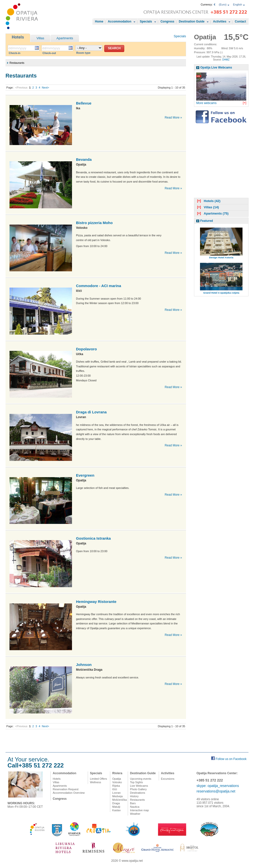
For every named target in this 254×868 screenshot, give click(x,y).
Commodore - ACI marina (98, 286)
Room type (83, 53)
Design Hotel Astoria (221, 257)
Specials (146, 22)
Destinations (138, 793)
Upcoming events (141, 779)
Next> (45, 88)
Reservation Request (66, 789)
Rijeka (116, 786)
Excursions (168, 779)
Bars (133, 803)
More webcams (206, 103)
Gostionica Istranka (93, 538)
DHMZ (226, 60)
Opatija (117, 779)
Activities (220, 22)
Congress (167, 22)
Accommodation (119, 22)
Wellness (95, 782)
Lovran (116, 793)
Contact (240, 22)
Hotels (18, 37)
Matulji (116, 807)
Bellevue (84, 103)
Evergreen (85, 475)
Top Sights (136, 782)
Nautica (135, 807)
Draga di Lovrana (91, 412)
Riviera (117, 773)
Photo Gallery (138, 789)
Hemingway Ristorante (96, 602)
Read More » (173, 118)
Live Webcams (139, 786)
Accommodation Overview (69, 793)
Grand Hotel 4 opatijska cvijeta (221, 293)
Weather (135, 814)
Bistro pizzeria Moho (94, 223)
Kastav (116, 810)
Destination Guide (192, 22)
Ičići (115, 789)
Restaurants (137, 800)
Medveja (117, 796)
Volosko (117, 782)
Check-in (14, 53)
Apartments (65, 38)
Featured (207, 221)
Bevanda (84, 159)
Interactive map (139, 810)
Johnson (84, 665)
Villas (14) (207, 207)
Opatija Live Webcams (216, 68)
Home (99, 22)
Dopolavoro (86, 349)
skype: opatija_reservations (218, 786)
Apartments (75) (212, 213)
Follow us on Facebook (231, 759)
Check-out (49, 53)
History (134, 796)
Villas (40, 38)
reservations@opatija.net (216, 791)
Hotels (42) (208, 201)
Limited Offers (98, 779)
